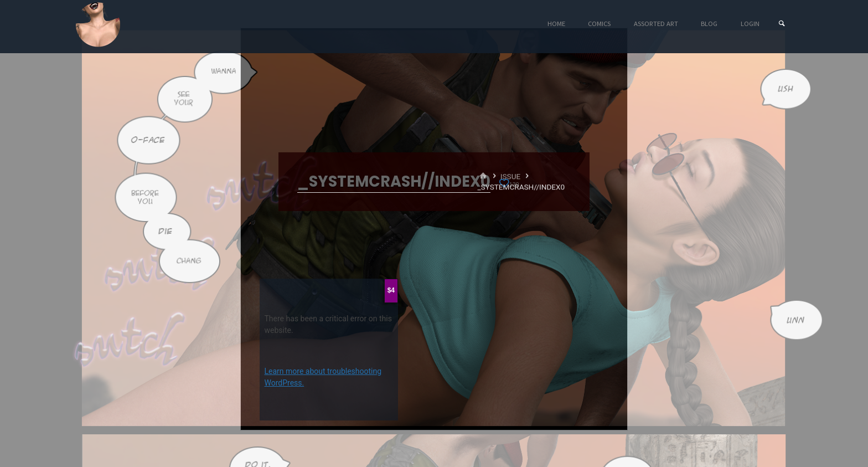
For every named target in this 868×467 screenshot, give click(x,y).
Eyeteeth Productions (98, 24)
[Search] (782, 24)
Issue (510, 176)
